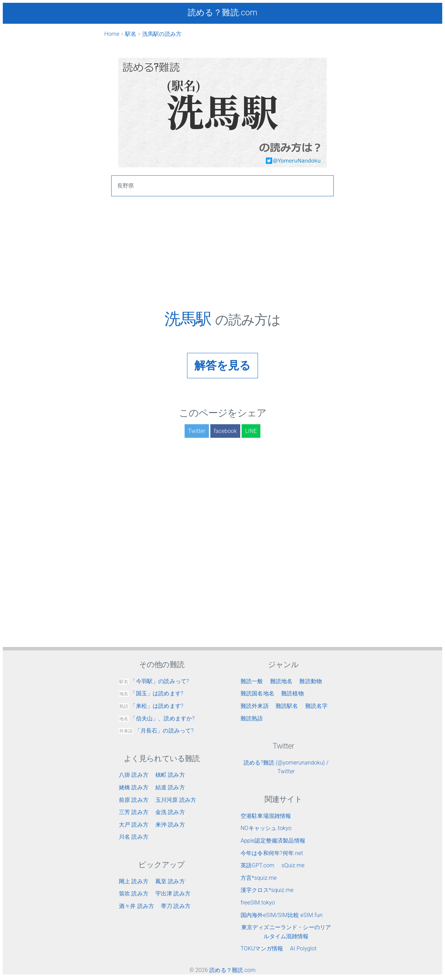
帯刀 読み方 (176, 906)
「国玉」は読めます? (151, 693)
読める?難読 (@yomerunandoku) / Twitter (286, 767)
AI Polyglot (303, 949)
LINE (251, 431)
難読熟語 (252, 718)
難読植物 (293, 693)
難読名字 (317, 706)
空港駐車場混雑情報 (266, 816)
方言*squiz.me (259, 878)
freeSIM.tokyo (258, 903)
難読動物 (311, 681)
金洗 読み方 (170, 812)
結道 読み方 (170, 787)
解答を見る (223, 365)
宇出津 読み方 (173, 894)
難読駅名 (287, 706)
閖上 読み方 (134, 881)
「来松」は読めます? (151, 706)
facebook (225, 431)
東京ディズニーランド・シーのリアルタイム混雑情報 (286, 932)
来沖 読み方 (170, 825)
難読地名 (281, 681)
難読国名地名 (257, 693)
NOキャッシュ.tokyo (266, 828)
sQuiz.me (293, 865)
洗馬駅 (190, 319)
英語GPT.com (257, 865)
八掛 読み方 (134, 775)
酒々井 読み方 (136, 906)
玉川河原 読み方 (176, 800)
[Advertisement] (222, 261)
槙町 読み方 (170, 775)
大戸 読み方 (134, 825)
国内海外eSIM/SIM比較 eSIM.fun (282, 915)
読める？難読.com (222, 13)
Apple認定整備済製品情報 (273, 841)
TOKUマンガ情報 (262, 949)
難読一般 (252, 681)
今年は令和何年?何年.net (272, 853)
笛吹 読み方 (134, 894)
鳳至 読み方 (170, 881)
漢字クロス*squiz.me (267, 890)
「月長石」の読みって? (156, 731)
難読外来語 (255, 706)
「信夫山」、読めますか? (157, 718)
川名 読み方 (134, 837)
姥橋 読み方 (134, 787)
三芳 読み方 (134, 812)
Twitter (197, 431)
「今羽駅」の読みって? (154, 681)
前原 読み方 (134, 800)
